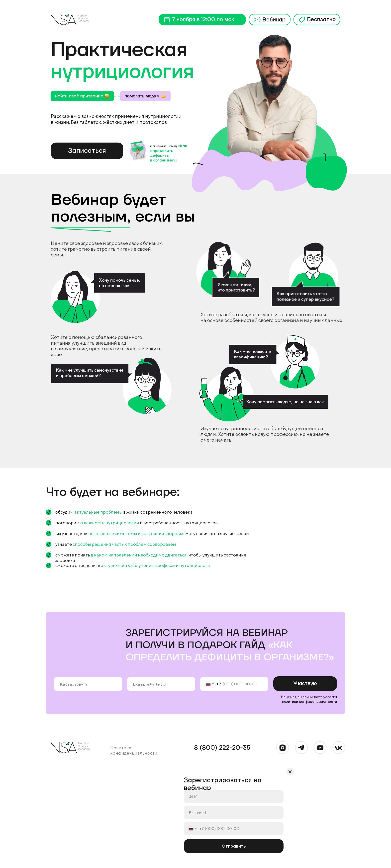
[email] (161, 684)
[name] (88, 684)
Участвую (305, 684)
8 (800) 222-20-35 (222, 748)
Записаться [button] (87, 151)
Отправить (234, 846)
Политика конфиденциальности (134, 750)
